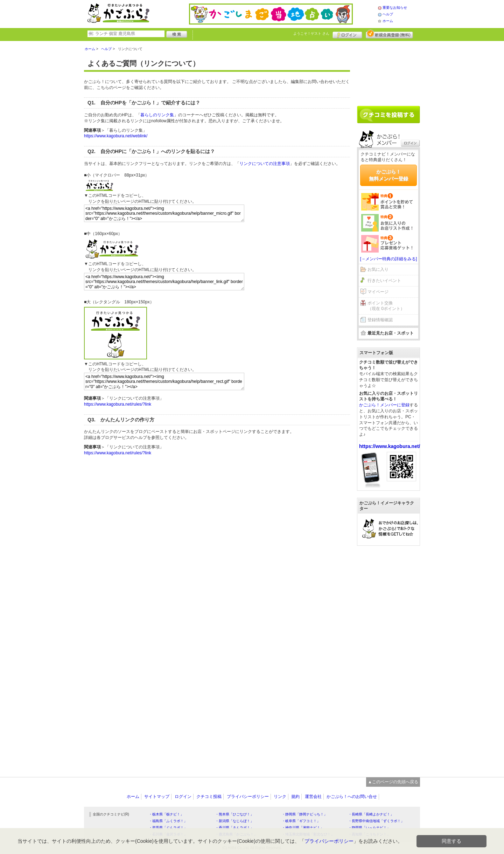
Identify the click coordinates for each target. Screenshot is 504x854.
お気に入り (378, 269)
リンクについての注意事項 (265, 164)
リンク (280, 797)
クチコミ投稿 (209, 797)
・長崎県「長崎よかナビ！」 (371, 814)
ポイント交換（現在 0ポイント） (386, 306)
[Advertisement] (388, 71)
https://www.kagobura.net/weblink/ (116, 136)
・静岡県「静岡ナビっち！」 (304, 814)
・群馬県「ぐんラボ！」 (168, 828)
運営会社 (313, 797)
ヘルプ (388, 14)
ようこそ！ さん (311, 33)
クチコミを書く (388, 115)
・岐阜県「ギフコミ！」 (301, 821)
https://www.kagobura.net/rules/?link (118, 404)
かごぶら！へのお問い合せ (352, 797)
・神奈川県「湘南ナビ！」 (303, 828)
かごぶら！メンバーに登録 (384, 405)
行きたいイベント (384, 281)
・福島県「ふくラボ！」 (168, 821)
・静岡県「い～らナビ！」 (369, 828)
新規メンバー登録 (389, 34)
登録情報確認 (380, 320)
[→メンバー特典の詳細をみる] (389, 259)
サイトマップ (157, 797)
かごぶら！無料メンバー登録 (388, 175)
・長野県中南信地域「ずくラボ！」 (376, 821)
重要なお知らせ (395, 8)
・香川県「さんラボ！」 (234, 828)
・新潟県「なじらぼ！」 (234, 821)
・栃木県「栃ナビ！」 (166, 814)
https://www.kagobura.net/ (390, 446)
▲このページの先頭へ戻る (393, 782)
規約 (295, 797)
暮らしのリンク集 (157, 115)
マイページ (378, 292)
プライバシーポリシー (248, 797)
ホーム (388, 21)
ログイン (347, 34)
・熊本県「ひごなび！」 (234, 814)
